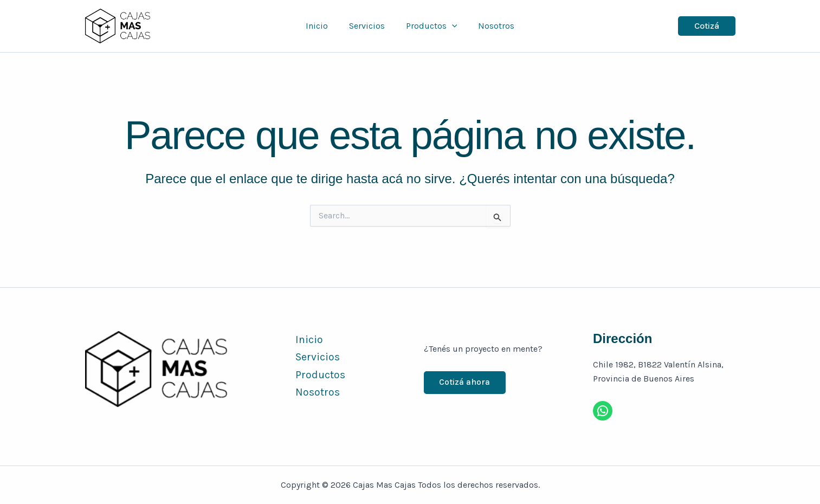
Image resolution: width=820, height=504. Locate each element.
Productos (430, 26)
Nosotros (491, 26)
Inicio (322, 26)
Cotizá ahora (466, 382)
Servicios (369, 26)
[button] (450, 26)
